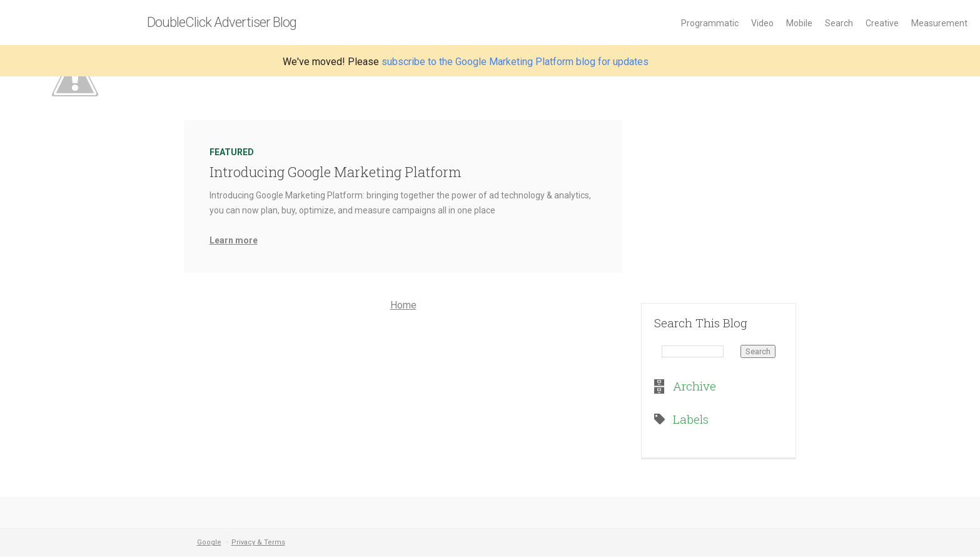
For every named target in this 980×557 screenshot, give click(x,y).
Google (209, 542)
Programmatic (710, 23)
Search (839, 23)
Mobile (799, 23)
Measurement (939, 23)
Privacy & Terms (258, 542)
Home (403, 305)
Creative (882, 23)
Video (762, 23)
